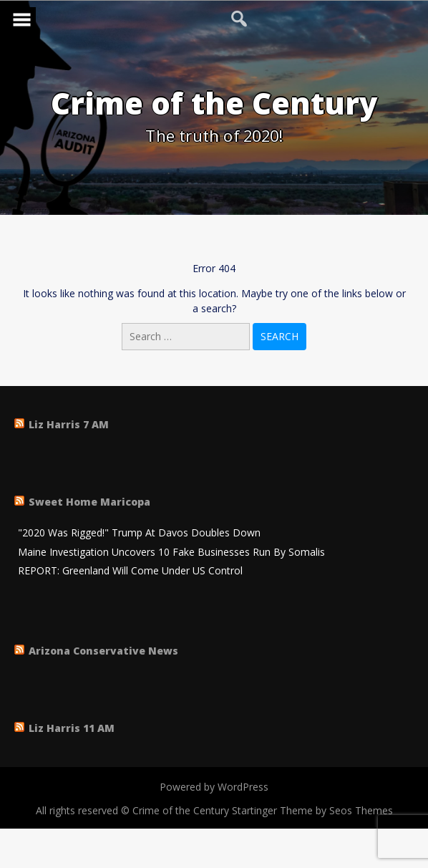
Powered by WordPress (214, 787)
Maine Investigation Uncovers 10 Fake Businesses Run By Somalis (171, 553)
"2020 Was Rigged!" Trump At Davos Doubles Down (139, 533)
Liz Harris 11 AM (72, 728)
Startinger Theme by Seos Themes (312, 810)
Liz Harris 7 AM (69, 424)
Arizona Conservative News (103, 651)
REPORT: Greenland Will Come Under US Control (130, 571)
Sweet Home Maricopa (89, 502)
